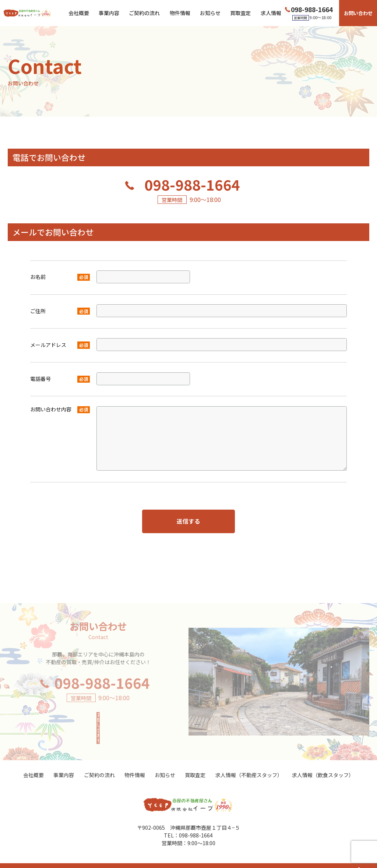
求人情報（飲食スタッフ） (323, 761)
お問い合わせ (358, 13)
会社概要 (79, 13)
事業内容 (109, 13)
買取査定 (240, 13)
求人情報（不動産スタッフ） (249, 761)
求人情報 (271, 13)
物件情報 (180, 13)
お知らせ (210, 13)
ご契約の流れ (144, 13)
